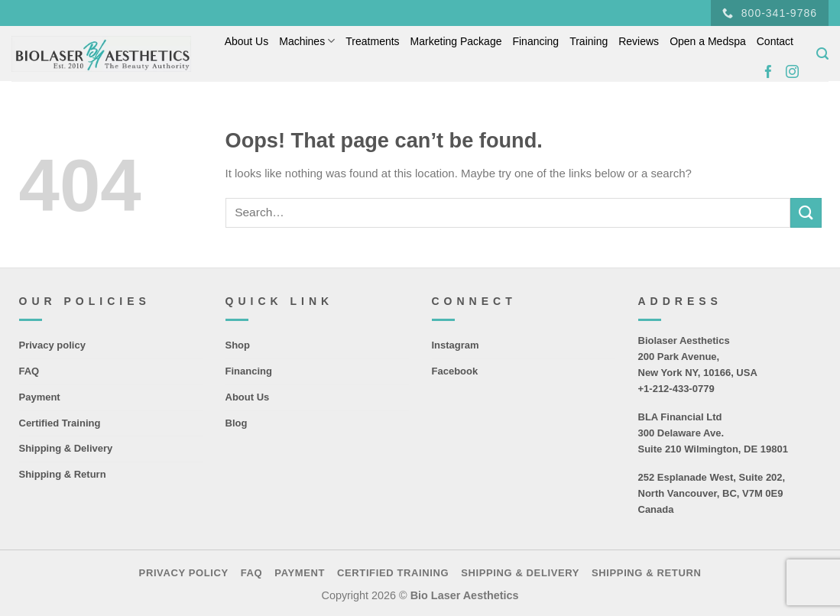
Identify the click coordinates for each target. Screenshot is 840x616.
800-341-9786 (770, 13)
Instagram (456, 345)
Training (589, 41)
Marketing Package (456, 41)
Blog (237, 423)
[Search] (822, 54)
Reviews (639, 41)
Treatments (372, 41)
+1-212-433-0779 (676, 389)
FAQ (29, 371)
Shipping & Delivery (66, 448)
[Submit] (806, 213)
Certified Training (60, 423)
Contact (775, 41)
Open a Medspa (708, 41)
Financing (535, 41)
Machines (307, 41)
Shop (238, 345)
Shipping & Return (63, 474)
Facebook (455, 371)
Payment (40, 397)
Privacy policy (52, 345)
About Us (247, 41)
